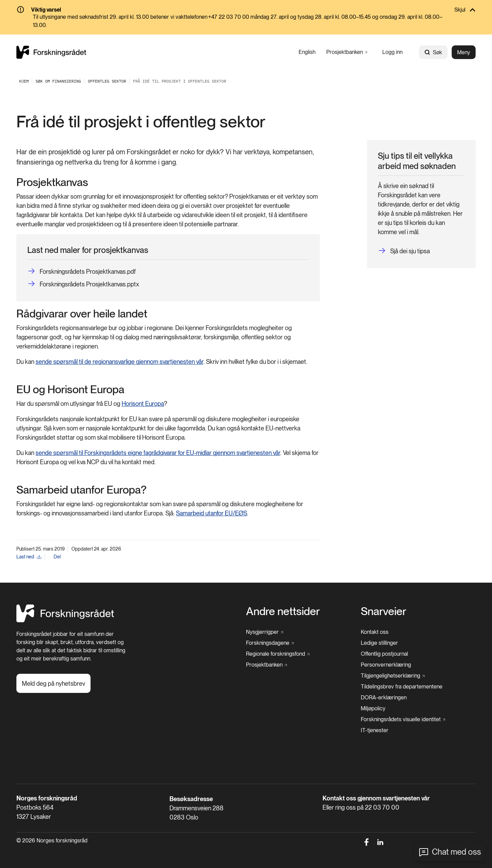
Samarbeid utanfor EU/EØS (211, 513)
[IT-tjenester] (375, 730)
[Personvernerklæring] (386, 665)
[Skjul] (246, 10)
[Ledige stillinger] (379, 643)
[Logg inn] (392, 52)
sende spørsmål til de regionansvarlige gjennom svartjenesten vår (119, 362)
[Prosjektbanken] (347, 52)
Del (57, 557)
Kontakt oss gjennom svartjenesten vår (376, 798)
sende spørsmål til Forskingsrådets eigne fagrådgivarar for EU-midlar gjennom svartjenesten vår (158, 453)
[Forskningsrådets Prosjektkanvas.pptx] (83, 284)
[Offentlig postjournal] (384, 654)
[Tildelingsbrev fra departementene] (402, 687)
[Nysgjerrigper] (265, 632)
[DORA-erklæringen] (384, 698)
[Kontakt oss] (375, 632)
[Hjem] (65, 620)
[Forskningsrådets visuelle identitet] (403, 720)
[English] (307, 52)
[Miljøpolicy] (373, 709)
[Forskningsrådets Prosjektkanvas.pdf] (81, 272)
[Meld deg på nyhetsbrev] (53, 683)
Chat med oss (456, 852)
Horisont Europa (143, 404)
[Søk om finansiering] (58, 81)
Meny (464, 52)
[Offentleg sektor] (107, 81)
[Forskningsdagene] (270, 643)
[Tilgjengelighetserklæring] (393, 676)
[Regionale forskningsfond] (278, 654)
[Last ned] (29, 557)
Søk (433, 52)
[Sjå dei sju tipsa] (404, 251)
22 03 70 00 (382, 807)
